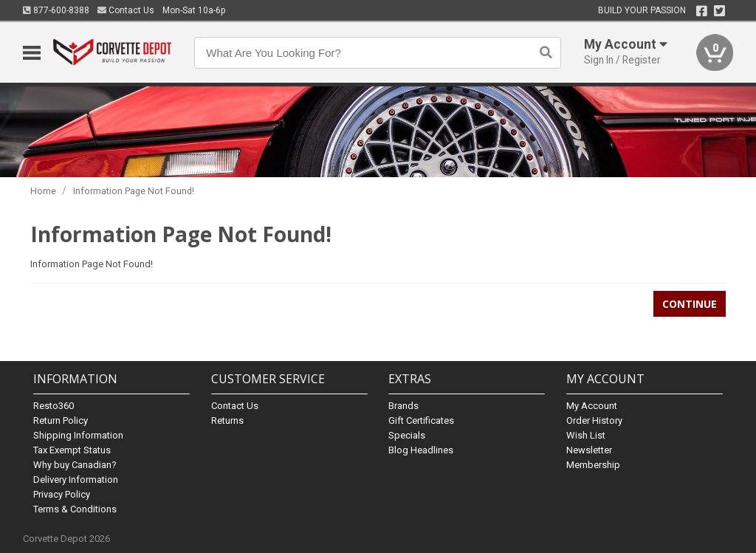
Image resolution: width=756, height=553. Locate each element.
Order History (594, 420)
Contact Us (126, 10)
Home (43, 191)
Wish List (586, 435)
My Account (592, 406)
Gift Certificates (421, 420)
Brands (403, 406)
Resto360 (54, 406)
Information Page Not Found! (134, 191)
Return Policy (61, 420)
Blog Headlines (421, 450)
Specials (407, 435)
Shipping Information (78, 435)
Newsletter (589, 450)
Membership (593, 465)
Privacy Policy (62, 494)
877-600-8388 (56, 10)
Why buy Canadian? (75, 465)
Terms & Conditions (75, 509)
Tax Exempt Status (72, 450)
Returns (227, 420)
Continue (690, 304)
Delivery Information (76, 480)
